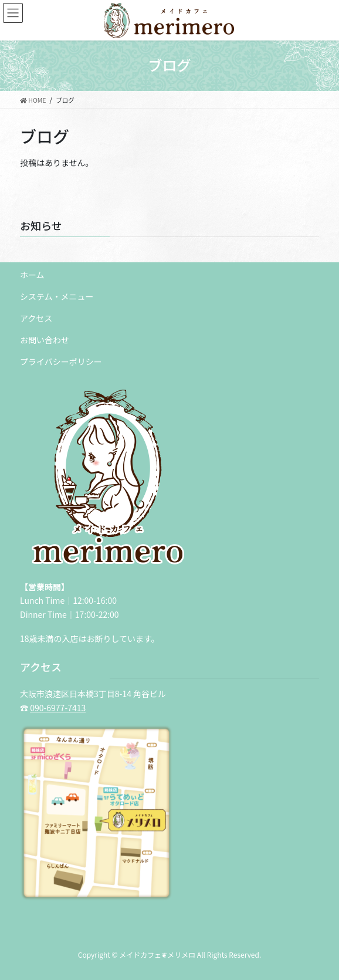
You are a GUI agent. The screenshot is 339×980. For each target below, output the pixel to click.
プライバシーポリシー (61, 361)
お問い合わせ (45, 340)
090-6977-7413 (58, 708)
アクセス (36, 318)
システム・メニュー (57, 296)
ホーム (32, 275)
